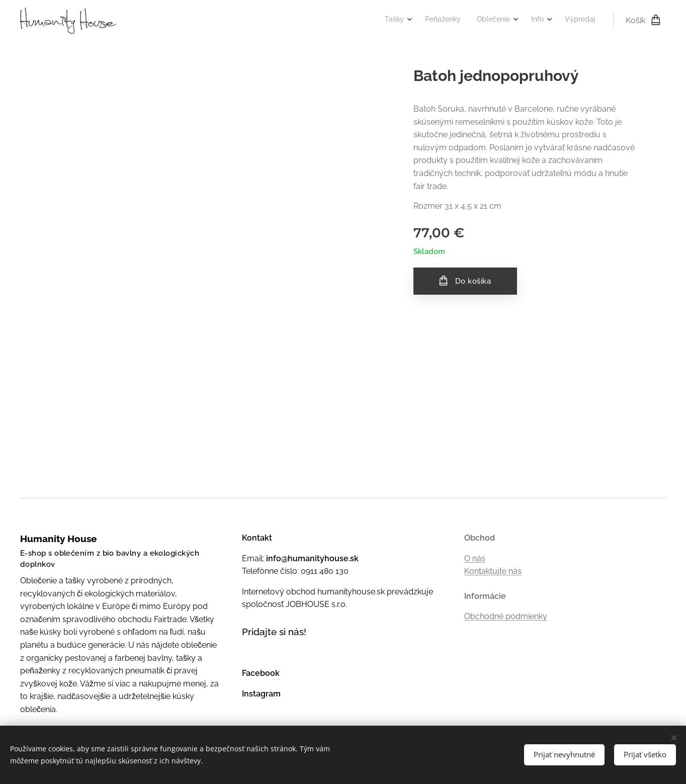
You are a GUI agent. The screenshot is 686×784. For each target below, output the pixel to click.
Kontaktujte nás (493, 572)
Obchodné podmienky (506, 617)
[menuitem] (521, 21)
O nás (475, 558)
